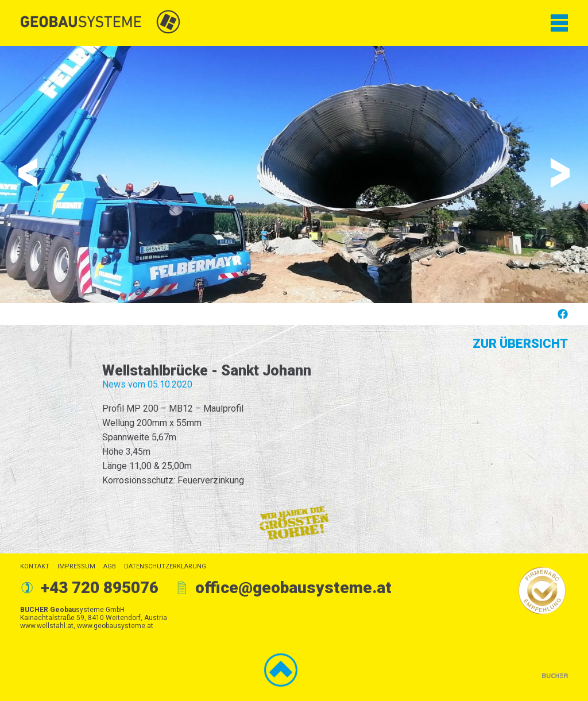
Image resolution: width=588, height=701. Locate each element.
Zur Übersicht (520, 344)
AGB (110, 566)
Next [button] (560, 173)
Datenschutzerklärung (165, 566)
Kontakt (35, 566)
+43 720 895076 (100, 588)
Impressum (76, 566)
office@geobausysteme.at (293, 588)
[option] (294, 175)
